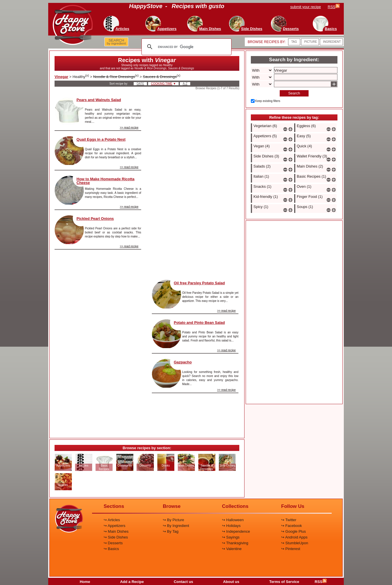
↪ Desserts (113, 543)
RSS (321, 582)
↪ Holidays (231, 526)
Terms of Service (284, 582)
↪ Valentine (232, 549)
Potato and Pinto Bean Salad (199, 323)
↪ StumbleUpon (295, 543)
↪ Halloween (233, 520)
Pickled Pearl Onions (95, 219)
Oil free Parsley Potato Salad (199, 283)
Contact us (183, 582)
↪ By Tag (171, 531)
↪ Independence (236, 531)
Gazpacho (183, 362)
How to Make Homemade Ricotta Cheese (106, 181)
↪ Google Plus (293, 531)
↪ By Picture (173, 520)
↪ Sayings (231, 537)
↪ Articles (112, 520)
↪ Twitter (289, 520)
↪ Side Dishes (116, 537)
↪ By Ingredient (176, 526)
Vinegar (61, 77)
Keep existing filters (268, 101)
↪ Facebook (292, 526)
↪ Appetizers (114, 526)
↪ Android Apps (294, 537)
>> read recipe (129, 128)
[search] (186, 47)
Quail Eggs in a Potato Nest (101, 139)
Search (294, 93)
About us (231, 582)
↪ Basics (111, 549)
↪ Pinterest (291, 549)
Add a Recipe (132, 582)
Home (85, 582)
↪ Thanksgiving (235, 543)
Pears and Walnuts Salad (99, 100)
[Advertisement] (98, 341)
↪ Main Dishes (116, 531)
